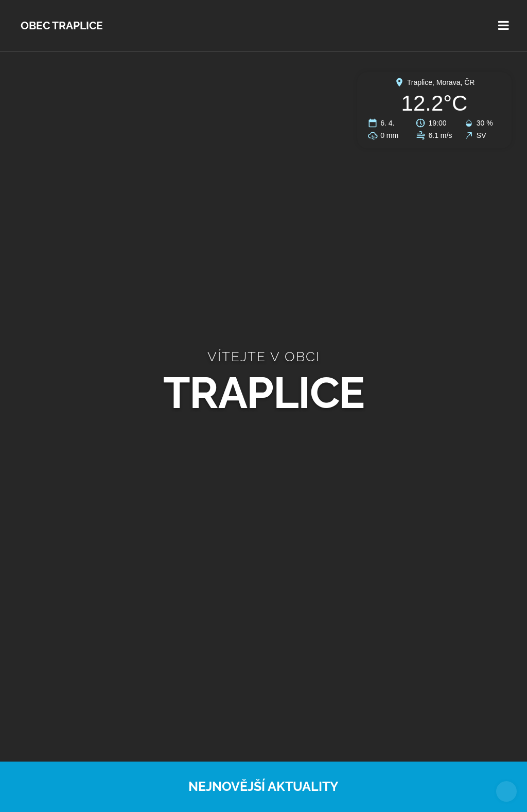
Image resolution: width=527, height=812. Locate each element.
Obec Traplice (62, 25)
